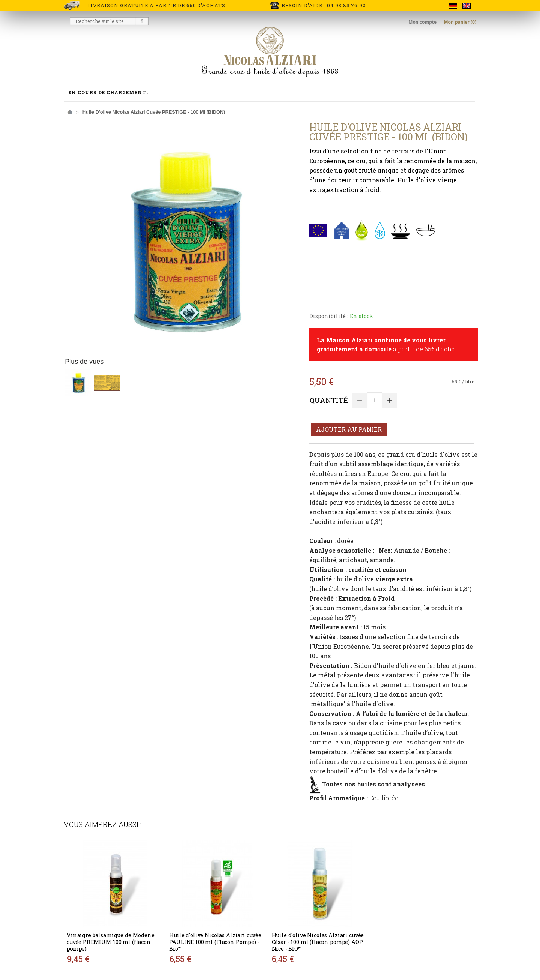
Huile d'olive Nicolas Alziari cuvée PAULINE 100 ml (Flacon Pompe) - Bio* (215, 942)
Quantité (329, 400)
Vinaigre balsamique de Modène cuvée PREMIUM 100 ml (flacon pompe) (111, 942)
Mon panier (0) (460, 22)
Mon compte (423, 22)
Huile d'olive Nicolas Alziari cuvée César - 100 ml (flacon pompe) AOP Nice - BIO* (318, 942)
